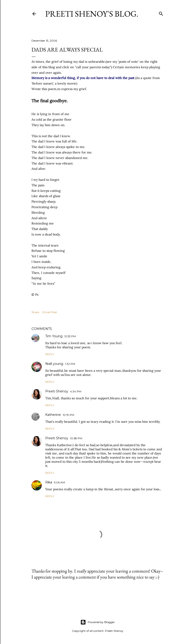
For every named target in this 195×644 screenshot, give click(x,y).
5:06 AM (59, 482)
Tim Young (54, 336)
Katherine (53, 415)
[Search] (161, 13)
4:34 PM (76, 391)
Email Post (50, 312)
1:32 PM (70, 364)
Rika (49, 482)
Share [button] (35, 312)
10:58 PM (76, 438)
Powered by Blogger (98, 622)
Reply (50, 354)
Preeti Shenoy (57, 391)
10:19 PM (68, 415)
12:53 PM (70, 336)
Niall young (54, 364)
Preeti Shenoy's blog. (92, 14)
